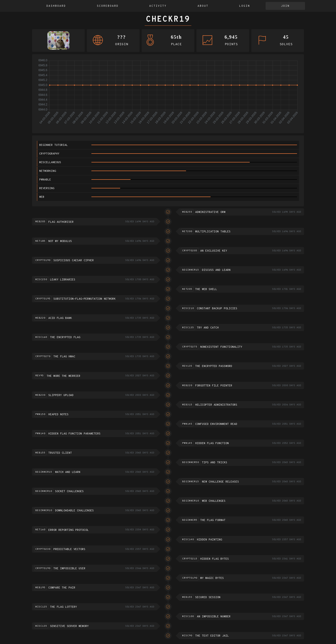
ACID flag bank (60, 318)
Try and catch (208, 328)
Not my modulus (60, 241)
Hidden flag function (212, 443)
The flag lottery (63, 607)
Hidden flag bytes (215, 559)
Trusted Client (60, 453)
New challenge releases (220, 482)
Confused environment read (216, 424)
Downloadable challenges (74, 511)
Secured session (208, 597)
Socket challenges (69, 491)
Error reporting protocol (68, 530)
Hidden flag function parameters (74, 434)
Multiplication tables (213, 232)
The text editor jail (212, 636)
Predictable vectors (69, 549)
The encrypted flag (65, 337)
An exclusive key (214, 251)
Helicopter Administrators (216, 405)
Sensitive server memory (69, 626)
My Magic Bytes (212, 578)
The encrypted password (214, 366)
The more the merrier (63, 376)
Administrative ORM (210, 212)
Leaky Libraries (63, 280)
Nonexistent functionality (221, 347)
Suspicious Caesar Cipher (74, 260)
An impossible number (214, 617)
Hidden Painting (209, 540)
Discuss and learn (216, 270)
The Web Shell (206, 289)
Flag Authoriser (61, 222)
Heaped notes (58, 415)
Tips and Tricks (215, 463)
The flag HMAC (64, 357)
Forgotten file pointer (214, 386)
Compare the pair (62, 588)
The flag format (213, 520)
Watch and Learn (68, 472)
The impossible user (69, 569)
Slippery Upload (61, 395)
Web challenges (214, 501)
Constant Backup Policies (217, 309)
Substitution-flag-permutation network (84, 299)
